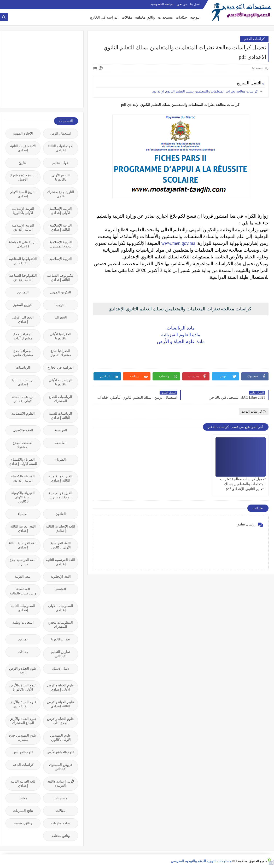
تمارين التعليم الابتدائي (61, 654)
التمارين (23, 292)
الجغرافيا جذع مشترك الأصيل (61, 353)
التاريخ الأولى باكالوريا (60, 177)
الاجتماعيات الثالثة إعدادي (60, 148)
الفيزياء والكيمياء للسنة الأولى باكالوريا (23, 497)
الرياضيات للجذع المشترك (61, 399)
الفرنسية (61, 430)
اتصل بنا (195, 4)
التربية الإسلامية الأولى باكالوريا (23, 211)
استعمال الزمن (60, 133)
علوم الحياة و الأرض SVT (23, 671)
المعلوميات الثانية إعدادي (23, 608)
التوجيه (195, 17)
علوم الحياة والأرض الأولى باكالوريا (23, 687)
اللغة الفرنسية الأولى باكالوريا (61, 545)
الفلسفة (61, 443)
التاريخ (23, 163)
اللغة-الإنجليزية (61, 577)
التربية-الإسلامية (61, 259)
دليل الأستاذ (60, 669)
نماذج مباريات (61, 823)
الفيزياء (61, 459)
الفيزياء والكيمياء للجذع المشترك (61, 495)
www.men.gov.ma (178, 243)
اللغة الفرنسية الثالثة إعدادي (23, 545)
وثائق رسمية (23, 823)
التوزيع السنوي (23, 305)
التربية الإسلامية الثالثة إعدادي (60, 227)
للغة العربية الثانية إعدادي (23, 783)
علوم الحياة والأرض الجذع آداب (61, 721)
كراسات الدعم (254, 39)
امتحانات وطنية (23, 623)
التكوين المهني (61, 292)
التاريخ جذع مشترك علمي (61, 194)
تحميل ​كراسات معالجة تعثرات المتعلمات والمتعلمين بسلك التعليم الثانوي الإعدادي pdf (243, 484)
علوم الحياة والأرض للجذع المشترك (23, 721)
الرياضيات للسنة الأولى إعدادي (23, 399)
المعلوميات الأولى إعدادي (60, 608)
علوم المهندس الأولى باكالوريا (60, 737)
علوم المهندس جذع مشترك (23, 737)
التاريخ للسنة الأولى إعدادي (23, 194)
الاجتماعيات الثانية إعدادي (23, 148)
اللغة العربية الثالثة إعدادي (23, 528)
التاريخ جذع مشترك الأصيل (23, 177)
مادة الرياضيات (181, 328)
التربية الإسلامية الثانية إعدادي (23, 227)
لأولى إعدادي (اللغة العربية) (61, 783)
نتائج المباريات (23, 811)
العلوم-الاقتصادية (23, 413)
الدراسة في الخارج (104, 17)
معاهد (23, 798)
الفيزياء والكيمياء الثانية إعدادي (23, 478)
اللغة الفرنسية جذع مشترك (23, 562)
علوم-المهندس (23, 752)
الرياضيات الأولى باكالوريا (60, 382)
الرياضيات (23, 368)
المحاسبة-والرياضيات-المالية (23, 591)
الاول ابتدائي (60, 163)
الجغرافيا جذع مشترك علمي (23, 353)
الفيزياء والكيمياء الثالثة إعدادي (61, 478)
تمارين (23, 639)
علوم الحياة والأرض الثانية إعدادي (23, 704)
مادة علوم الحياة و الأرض (181, 342)
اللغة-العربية (23, 577)
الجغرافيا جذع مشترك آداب (23, 336)
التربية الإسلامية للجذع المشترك (60, 244)
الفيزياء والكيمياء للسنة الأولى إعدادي (23, 462)
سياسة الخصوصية (162, 4)
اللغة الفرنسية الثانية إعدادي (61, 562)
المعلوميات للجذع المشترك (61, 625)
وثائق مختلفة (145, 17)
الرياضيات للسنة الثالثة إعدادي (61, 416)
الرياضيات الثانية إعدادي (23, 382)
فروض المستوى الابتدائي (60, 767)
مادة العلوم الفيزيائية (181, 335)
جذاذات (181, 17)
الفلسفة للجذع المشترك (23, 445)
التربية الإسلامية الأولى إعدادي (60, 211)
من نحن (182, 4)
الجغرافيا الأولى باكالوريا (61, 336)
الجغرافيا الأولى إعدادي (23, 319)
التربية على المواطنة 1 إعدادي (23, 244)
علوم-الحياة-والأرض (61, 752)
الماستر (61, 589)
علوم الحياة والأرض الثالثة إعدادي (61, 704)
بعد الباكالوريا (60, 639)
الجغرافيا (61, 317)
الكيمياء (23, 514)
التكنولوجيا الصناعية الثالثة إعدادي (23, 261)
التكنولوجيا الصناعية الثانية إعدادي (23, 278)
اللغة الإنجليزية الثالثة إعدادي (61, 528)
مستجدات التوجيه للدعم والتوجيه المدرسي (201, 861)
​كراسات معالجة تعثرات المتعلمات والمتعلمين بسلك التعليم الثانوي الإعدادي (205, 91)
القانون (61, 514)
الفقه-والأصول (23, 430)
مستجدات (165, 17)
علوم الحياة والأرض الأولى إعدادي (61, 687)
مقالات (127, 17)
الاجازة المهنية (23, 133)
